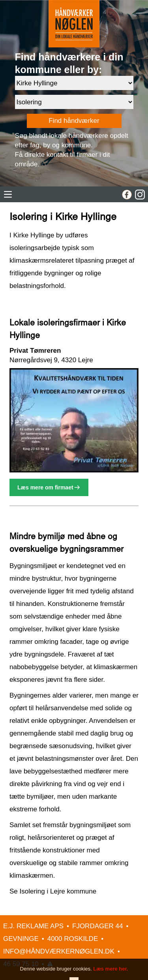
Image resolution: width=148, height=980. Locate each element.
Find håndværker (74, 121)
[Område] (74, 83)
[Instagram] (140, 195)
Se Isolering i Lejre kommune (53, 891)
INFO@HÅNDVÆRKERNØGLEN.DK (59, 951)
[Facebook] (127, 195)
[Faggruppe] (74, 102)
